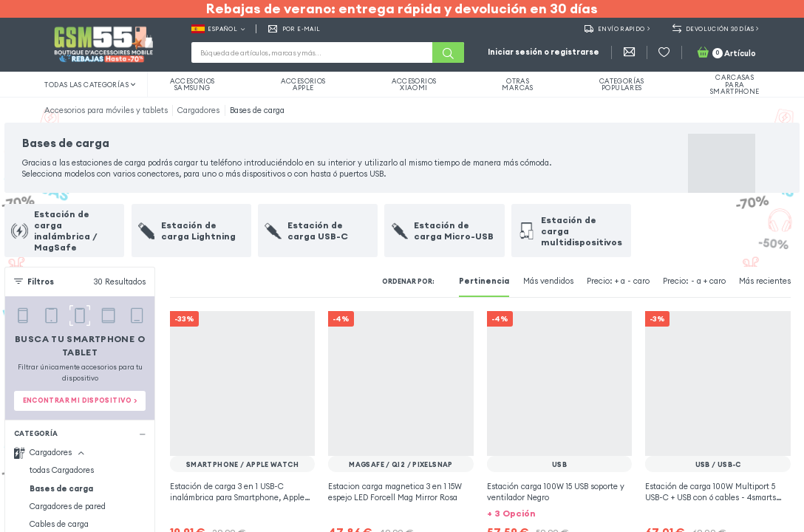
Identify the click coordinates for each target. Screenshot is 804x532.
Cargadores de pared (68, 506)
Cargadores (198, 110)
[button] (559, 513)
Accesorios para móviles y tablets (106, 110)
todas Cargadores (62, 470)
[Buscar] (448, 52)
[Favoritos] (664, 52)
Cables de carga (59, 524)
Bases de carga (257, 110)
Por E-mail (294, 29)
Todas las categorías (90, 85)
